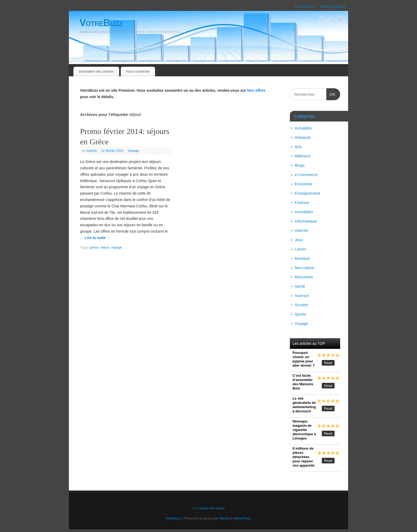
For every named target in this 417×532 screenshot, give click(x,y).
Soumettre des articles (96, 71)
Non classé (305, 268)
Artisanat (303, 137)
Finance (302, 202)
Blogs (300, 165)
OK (331, 94)
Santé (300, 286)
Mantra (225, 518)
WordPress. (243, 518)
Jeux (299, 240)
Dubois (92, 151)
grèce (94, 248)
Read (328, 363)
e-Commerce (306, 175)
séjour (105, 248)
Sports (300, 314)
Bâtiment (303, 156)
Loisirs (300, 249)
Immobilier (304, 212)
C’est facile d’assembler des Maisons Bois (303, 382)
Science (302, 296)
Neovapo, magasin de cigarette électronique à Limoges (304, 430)
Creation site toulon (210, 508)
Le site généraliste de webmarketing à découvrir (304, 405)
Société (301, 305)
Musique (302, 258)
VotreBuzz (101, 23)
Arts (298, 147)
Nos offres (256, 90)
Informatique (306, 221)
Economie (304, 184)
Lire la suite (98, 238)
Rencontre (304, 277)
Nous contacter (138, 71)
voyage (117, 248)
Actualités (303, 128)
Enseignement (307, 193)
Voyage (133, 151)
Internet (301, 230)
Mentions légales (333, 7)
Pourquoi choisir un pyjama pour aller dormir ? (304, 359)
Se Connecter (305, 7)
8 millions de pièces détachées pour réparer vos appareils (304, 457)
